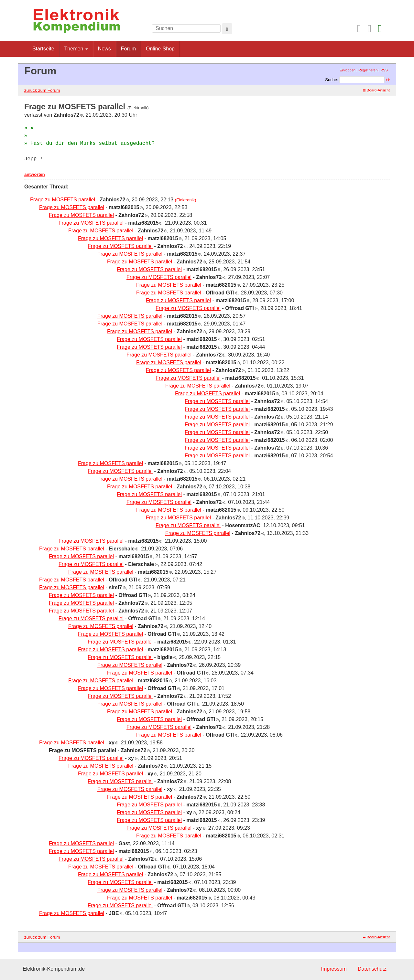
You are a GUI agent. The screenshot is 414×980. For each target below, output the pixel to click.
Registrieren (368, 70)
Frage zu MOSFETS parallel (63, 200)
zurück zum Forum (42, 90)
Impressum (334, 969)
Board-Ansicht (376, 90)
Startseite (43, 49)
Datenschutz (372, 969)
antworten (35, 174)
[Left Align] (227, 29)
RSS (384, 70)
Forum (128, 49)
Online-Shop (160, 49)
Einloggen (348, 70)
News (104, 49)
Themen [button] (76, 49)
